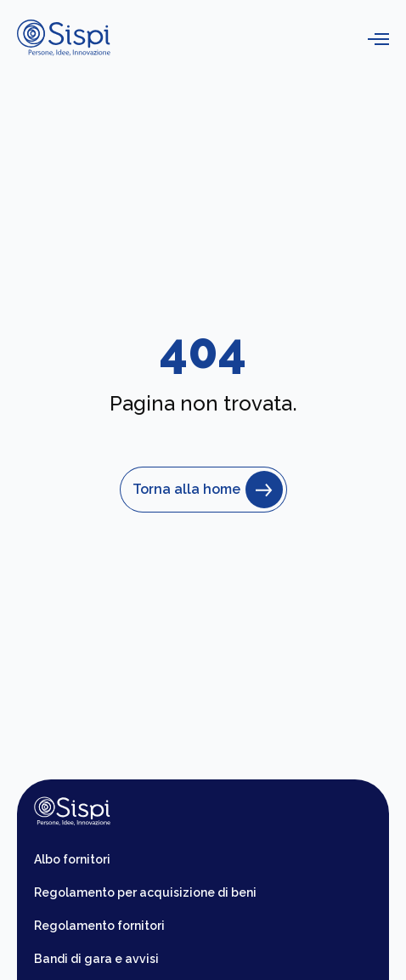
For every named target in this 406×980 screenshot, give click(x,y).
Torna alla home (203, 490)
